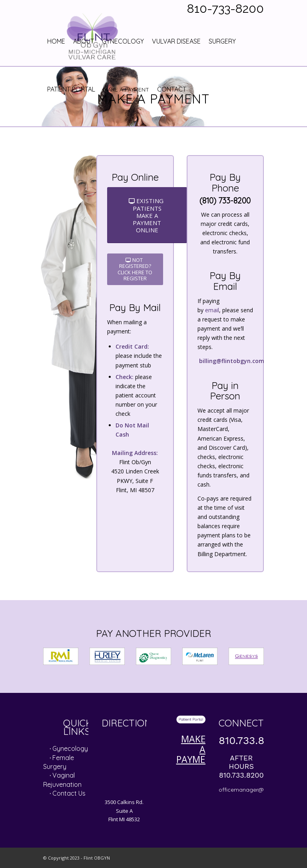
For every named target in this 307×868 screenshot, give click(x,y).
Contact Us (69, 793)
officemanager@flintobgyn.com (261, 790)
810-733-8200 (225, 9)
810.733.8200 (251, 740)
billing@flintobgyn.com (232, 361)
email (212, 310)
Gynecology (70, 748)
